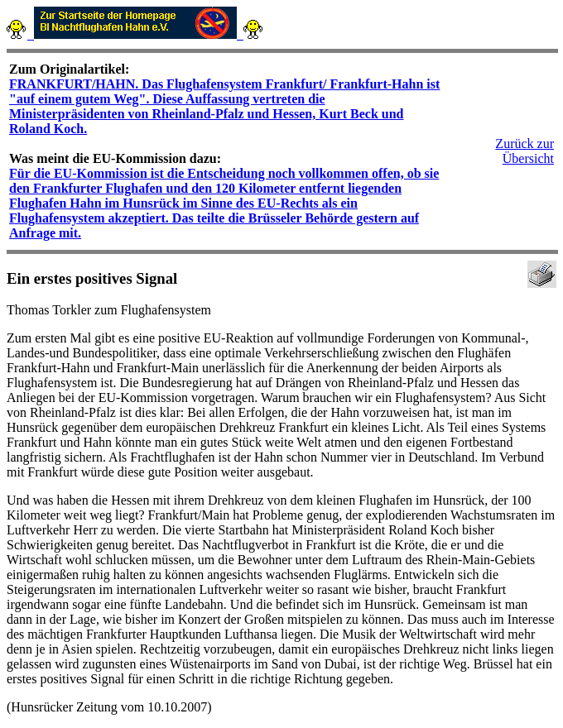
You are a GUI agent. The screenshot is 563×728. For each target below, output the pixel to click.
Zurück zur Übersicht (525, 151)
